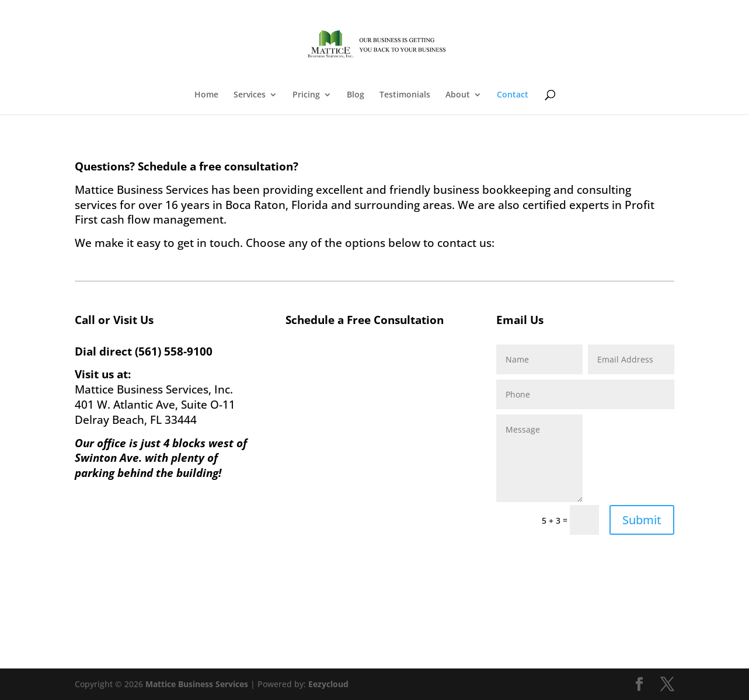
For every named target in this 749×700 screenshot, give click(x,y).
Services (250, 95)
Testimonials (405, 95)
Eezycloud (328, 684)
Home (206, 95)
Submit (642, 520)
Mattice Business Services (197, 684)
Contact (513, 95)
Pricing (306, 95)
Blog (356, 95)
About (458, 95)
